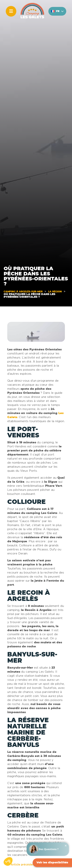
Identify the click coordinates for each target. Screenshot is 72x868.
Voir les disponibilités (52, 863)
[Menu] (11, 11)
